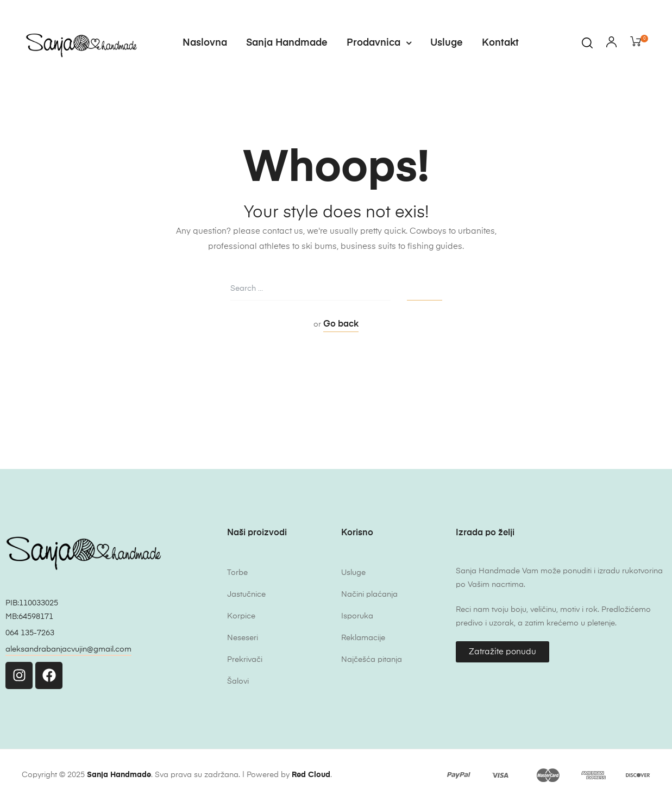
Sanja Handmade (287, 43)
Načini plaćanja (369, 595)
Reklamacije (363, 638)
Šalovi (238, 681)
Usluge (447, 43)
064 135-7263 (30, 633)
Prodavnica (379, 43)
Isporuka (357, 616)
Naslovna (205, 43)
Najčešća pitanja (372, 660)
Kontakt (500, 43)
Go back (341, 324)
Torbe (237, 573)
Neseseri (243, 638)
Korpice (241, 616)
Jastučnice (246, 595)
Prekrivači (245, 660)
